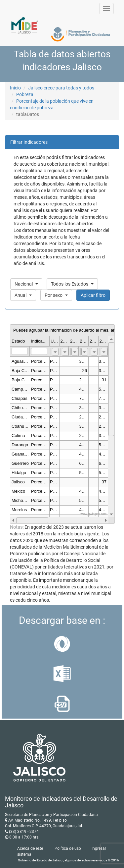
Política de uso (68, 848)
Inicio (15, 88)
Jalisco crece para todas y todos (61, 88)
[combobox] (55, 352)
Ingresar (99, 848)
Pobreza (25, 94)
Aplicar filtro (93, 295)
